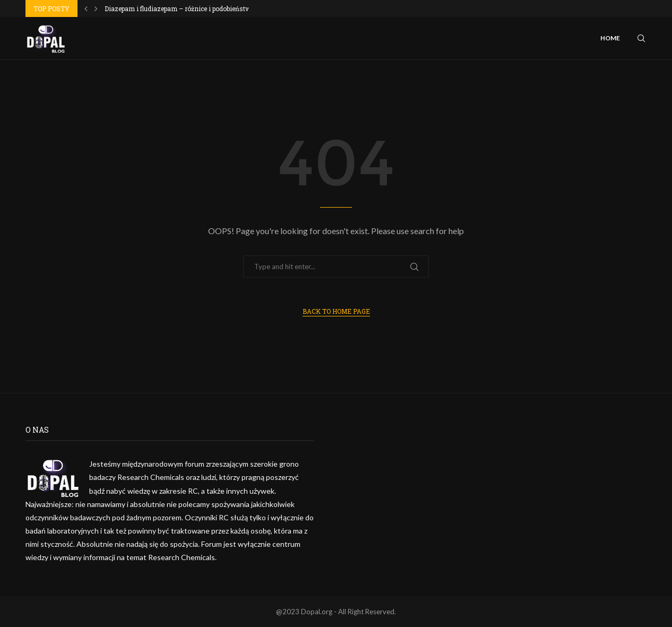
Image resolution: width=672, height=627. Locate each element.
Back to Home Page (336, 311)
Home (610, 38)
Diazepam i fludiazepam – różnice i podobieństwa (180, 8)
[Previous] (86, 8)
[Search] (641, 38)
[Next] (96, 8)
